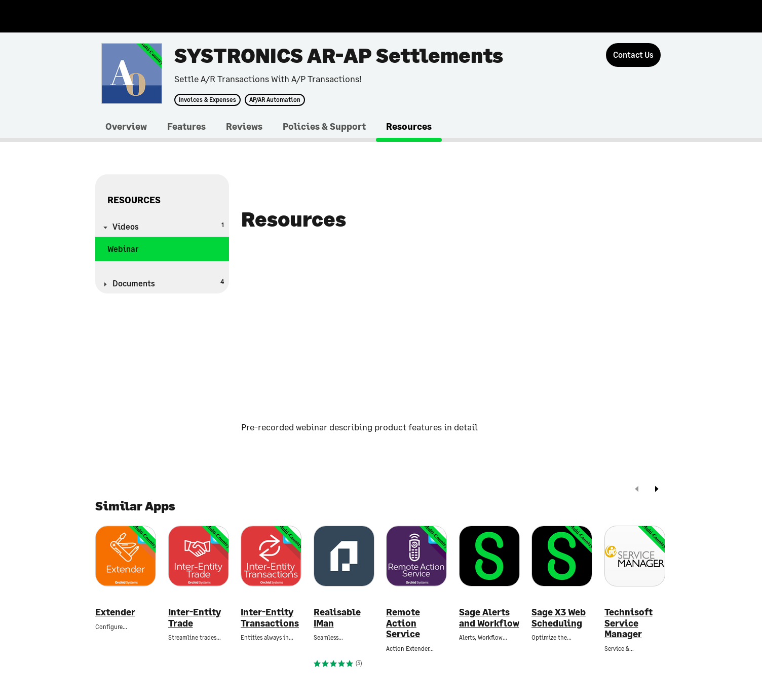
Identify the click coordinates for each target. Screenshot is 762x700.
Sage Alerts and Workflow (489, 618)
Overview (126, 126)
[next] (657, 490)
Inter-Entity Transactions (270, 618)
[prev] (637, 490)
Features (186, 126)
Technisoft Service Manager (628, 623)
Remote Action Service (403, 623)
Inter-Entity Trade (195, 618)
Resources (409, 126)
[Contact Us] (633, 55)
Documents (168, 283)
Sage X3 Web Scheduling (559, 618)
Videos (168, 226)
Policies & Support (324, 126)
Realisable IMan (337, 618)
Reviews (244, 126)
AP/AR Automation (275, 100)
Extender (115, 612)
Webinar (123, 249)
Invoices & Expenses (207, 100)
